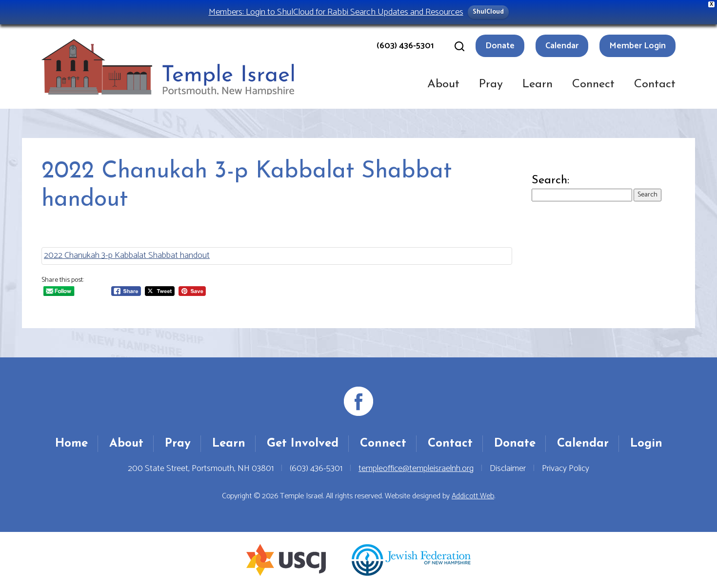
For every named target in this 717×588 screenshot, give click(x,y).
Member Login (637, 46)
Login (646, 444)
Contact (655, 84)
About (443, 84)
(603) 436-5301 (405, 46)
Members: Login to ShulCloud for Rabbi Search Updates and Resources (336, 12)
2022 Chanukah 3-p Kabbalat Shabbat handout (127, 255)
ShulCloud (488, 12)
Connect (593, 84)
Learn (538, 84)
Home (71, 444)
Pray (491, 84)
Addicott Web (473, 496)
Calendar (562, 46)
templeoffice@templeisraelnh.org (416, 469)
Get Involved (303, 444)
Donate (500, 46)
